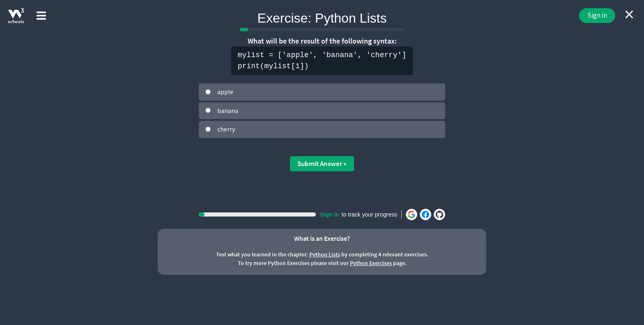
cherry (226, 129)
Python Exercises (371, 263)
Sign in (597, 15)
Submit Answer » (322, 164)
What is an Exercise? (322, 238)
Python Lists (325, 254)
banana (228, 111)
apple (225, 92)
